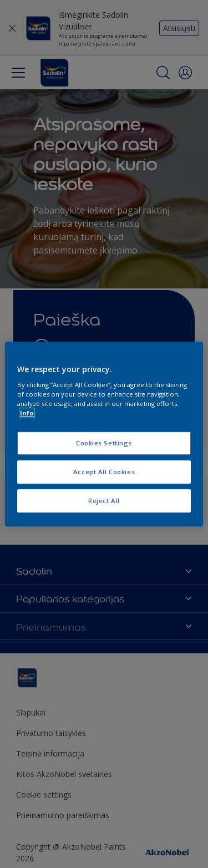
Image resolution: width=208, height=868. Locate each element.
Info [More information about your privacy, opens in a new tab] (27, 413)
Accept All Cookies (104, 472)
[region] (104, 434)
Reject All (104, 501)
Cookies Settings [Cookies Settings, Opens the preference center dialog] (104, 443)
